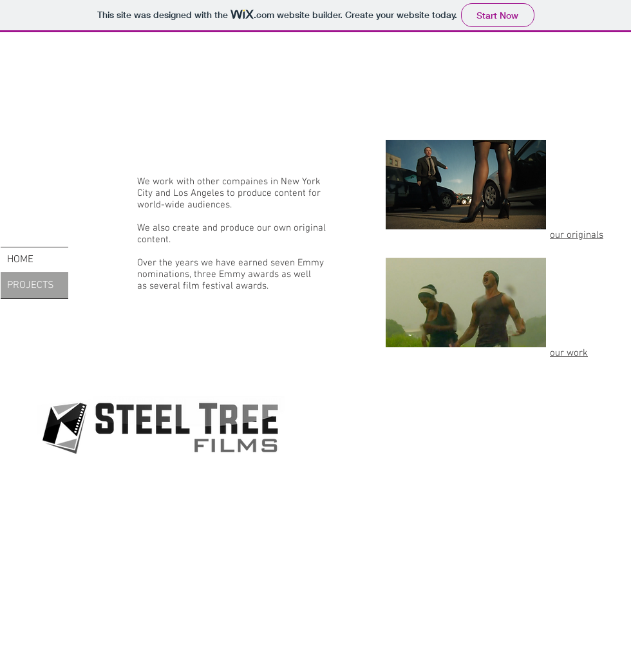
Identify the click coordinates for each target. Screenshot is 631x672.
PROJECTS (31, 285)
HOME (20, 260)
